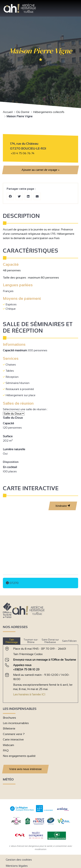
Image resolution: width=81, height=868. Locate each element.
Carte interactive (13, 739)
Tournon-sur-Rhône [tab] (31, 641)
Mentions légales (17, 866)
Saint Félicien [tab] (69, 641)
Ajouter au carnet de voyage (40, 170)
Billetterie (9, 728)
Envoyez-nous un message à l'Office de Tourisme (45, 660)
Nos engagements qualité (19, 756)
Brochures (9, 718)
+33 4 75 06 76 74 (23, 153)
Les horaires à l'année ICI (29, 694)
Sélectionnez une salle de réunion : (26, 409)
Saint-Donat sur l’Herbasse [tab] (50, 641)
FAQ (6, 750)
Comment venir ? (14, 734)
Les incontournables (16, 723)
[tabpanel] (40, 672)
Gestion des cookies (19, 860)
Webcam (8, 745)
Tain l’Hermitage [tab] (12, 641)
